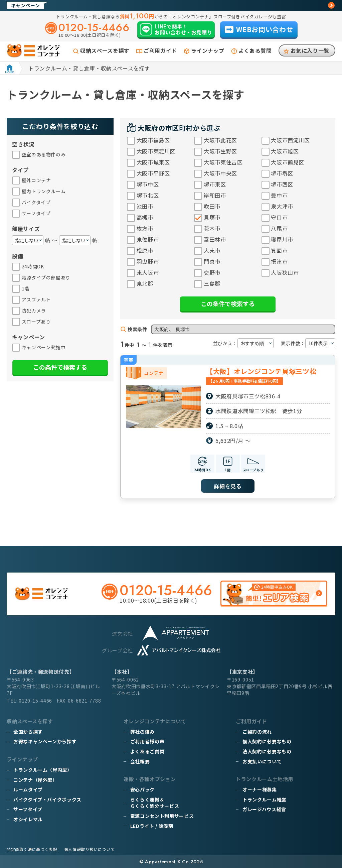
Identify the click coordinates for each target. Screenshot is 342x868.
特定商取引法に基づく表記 (32, 849)
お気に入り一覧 (310, 50)
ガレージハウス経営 (264, 809)
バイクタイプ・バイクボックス (47, 799)
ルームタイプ (28, 789)
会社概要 (140, 761)
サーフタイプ (28, 809)
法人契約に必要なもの (267, 751)
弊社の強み (142, 732)
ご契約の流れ (257, 732)
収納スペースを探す (105, 50)
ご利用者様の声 (147, 741)
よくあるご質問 (147, 751)
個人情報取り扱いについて (90, 849)
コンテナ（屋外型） (35, 780)
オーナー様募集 (260, 789)
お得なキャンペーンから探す (45, 741)
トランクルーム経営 (265, 799)
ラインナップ (208, 50)
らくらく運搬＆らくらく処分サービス (155, 803)
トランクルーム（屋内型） (43, 770)
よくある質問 (255, 50)
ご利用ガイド (160, 50)
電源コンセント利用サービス (162, 816)
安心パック (142, 789)
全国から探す (28, 732)
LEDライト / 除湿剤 (152, 826)
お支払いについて (262, 761)
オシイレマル (28, 819)
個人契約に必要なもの (267, 741)
